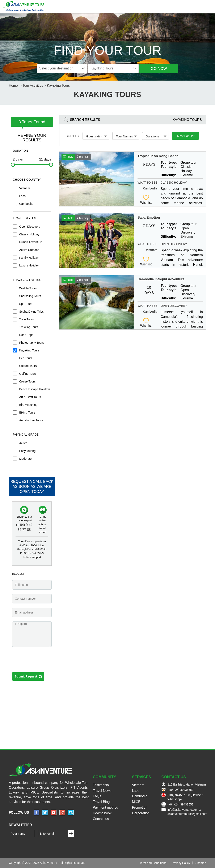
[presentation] (44, 661)
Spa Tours (26, 304)
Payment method (106, 807)
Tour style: (169, 167)
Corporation (141, 813)
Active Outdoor (29, 250)
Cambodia (26, 204)
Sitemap (201, 863)
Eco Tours (26, 358)
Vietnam (24, 188)
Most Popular (186, 136)
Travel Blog (101, 802)
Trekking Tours (29, 327)
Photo (68, 157)
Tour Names (126, 136)
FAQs (97, 796)
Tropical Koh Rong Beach (158, 156)
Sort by (73, 136)
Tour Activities (33, 85)
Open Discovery (30, 227)
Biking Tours (27, 412)
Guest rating (97, 136)
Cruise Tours (27, 381)
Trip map (83, 157)
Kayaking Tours (58, 85)
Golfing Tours (28, 374)
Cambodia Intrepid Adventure (161, 279)
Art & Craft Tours (30, 397)
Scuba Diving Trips (31, 312)
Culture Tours (28, 366)
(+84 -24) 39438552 (180, 804)
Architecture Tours (31, 420)
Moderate (25, 459)
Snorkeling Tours (30, 296)
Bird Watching (28, 405)
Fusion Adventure (31, 242)
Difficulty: (168, 175)
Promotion (140, 807)
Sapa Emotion (149, 217)
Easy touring (27, 451)
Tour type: (169, 163)
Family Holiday (29, 258)
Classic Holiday (29, 234)
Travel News (102, 791)
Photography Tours (31, 343)
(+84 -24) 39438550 (180, 790)
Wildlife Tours (28, 288)
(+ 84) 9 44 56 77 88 (24, 527)
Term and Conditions (153, 863)
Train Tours (26, 319)
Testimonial (101, 785)
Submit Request (28, 677)
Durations (156, 136)
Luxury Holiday (29, 265)
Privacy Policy (181, 863)
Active (23, 443)
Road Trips (26, 335)
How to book (102, 813)
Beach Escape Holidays (35, 389)
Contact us (101, 819)
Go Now (159, 69)
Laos (22, 196)
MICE (136, 802)
